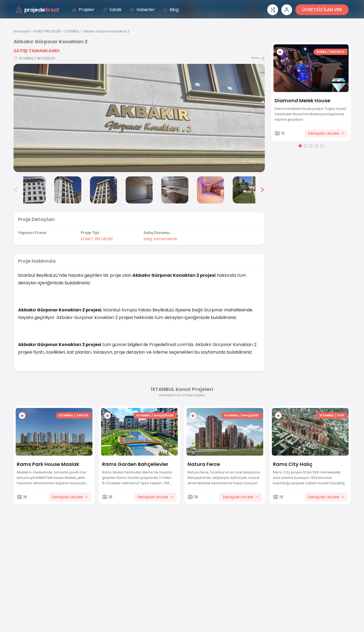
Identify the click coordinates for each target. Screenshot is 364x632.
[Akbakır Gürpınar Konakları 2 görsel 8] (246, 190)
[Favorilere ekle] (280, 52)
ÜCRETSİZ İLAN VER (322, 10)
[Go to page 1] (300, 146)
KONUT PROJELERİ (47, 31)
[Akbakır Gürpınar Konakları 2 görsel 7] (211, 190)
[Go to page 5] (322, 146)
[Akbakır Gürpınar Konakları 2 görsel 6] (175, 190)
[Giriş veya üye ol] (287, 10)
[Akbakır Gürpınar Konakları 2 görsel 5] (139, 190)
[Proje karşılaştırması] (273, 10)
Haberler (142, 10)
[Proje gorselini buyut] (139, 118)
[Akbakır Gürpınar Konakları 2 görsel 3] (68, 190)
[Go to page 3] (311, 146)
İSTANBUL (72, 31)
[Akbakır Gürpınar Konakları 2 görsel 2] (32, 190)
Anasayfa (22, 31)
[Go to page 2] (306, 146)
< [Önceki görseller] (16, 190)
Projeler (83, 10)
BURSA (322, 52)
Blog (171, 10)
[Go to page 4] (316, 146)
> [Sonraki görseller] (262, 190)
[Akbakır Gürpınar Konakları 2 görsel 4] (103, 190)
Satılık (112, 10)
